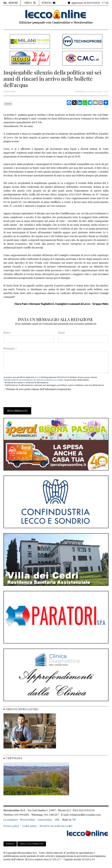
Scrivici (10, 844)
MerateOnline (28, 820)
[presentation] (26, 399)
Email (61, 333)
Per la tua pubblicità (32, 844)
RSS (57, 820)
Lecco (8, 104)
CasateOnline (45, 820)
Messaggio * (10, 348)
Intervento (10, 92)
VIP (74, 820)
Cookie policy (29, 826)
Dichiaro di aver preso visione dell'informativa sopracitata (38, 389)
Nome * (8, 333)
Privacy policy (11, 826)
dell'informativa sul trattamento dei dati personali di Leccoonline (33, 380)
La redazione (11, 820)
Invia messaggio (17, 411)
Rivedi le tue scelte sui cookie (56, 826)
